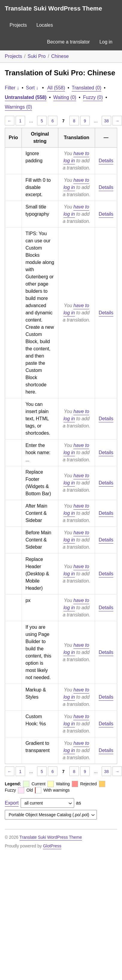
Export (12, 803)
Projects (18, 25)
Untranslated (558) (26, 97)
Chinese (60, 56)
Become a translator (68, 42)
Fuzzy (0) (93, 97)
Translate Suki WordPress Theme (53, 8)
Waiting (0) (65, 97)
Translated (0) (87, 88)
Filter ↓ (12, 88)
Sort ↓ (32, 88)
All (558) (56, 88)
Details (106, 161)
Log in (106, 42)
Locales (45, 25)
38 (106, 121)
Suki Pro (36, 56)
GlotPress (52, 846)
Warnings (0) (18, 107)
